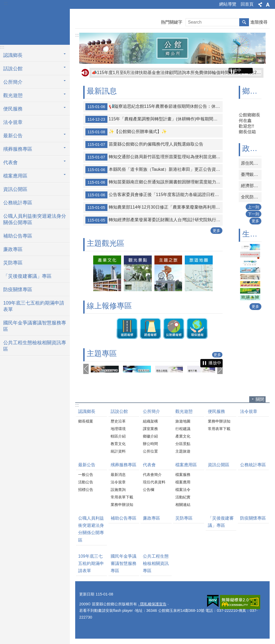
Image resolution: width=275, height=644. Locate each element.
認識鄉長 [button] (13, 55)
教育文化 (118, 444)
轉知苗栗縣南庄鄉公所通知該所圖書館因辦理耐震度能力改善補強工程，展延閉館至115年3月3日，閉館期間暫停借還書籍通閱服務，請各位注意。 (154, 182)
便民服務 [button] (13, 109)
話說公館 (119, 411)
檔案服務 (183, 475)
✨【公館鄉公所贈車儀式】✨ (126, 132)
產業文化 (183, 436)
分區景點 (183, 444)
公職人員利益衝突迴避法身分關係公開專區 (35, 219)
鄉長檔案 (86, 421)
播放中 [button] (235, 70)
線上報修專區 (109, 306)
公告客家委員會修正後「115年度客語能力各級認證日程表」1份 (154, 195)
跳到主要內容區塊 (3, 3)
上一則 (254, 207)
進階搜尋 (259, 22)
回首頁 (247, 4)
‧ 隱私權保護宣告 (152, 604)
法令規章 (13, 122)
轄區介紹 (118, 436)
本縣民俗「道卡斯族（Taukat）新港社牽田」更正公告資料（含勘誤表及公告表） (154, 170)
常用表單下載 (219, 429)
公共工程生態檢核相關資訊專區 (35, 346)
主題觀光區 (106, 243)
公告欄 (149, 490)
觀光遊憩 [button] (13, 95)
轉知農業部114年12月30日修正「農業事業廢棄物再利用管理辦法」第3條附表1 (154, 208)
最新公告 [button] (13, 136)
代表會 (149, 465)
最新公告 (87, 465)
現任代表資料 (154, 482)
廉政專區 (13, 249)
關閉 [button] (260, 399)
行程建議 (183, 429)
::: (6, 3)
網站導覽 (228, 4)
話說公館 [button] (13, 69)
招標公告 (86, 490)
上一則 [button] (86, 369)
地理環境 (118, 429)
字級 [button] (268, 5)
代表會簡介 (152, 475)
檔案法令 (183, 490)
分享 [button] (260, 5)
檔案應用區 (186, 465)
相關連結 (183, 505)
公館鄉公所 (35, 26)
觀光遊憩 (184, 411)
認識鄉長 (87, 411)
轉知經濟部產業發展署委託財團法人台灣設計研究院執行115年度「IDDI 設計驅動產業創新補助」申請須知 (154, 220)
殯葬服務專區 (124, 465)
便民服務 (216, 411)
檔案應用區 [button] (15, 176)
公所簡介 (151, 411)
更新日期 (87, 594)
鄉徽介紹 (150, 436)
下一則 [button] (220, 369)
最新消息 (118, 475)
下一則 (254, 214)
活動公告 (86, 482)
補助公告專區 (18, 236)
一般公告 (86, 475)
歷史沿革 (118, 421)
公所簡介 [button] (13, 82)
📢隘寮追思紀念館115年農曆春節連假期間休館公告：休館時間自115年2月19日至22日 (174, 72)
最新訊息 (102, 91)
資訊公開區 (15, 189)
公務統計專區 (18, 203)
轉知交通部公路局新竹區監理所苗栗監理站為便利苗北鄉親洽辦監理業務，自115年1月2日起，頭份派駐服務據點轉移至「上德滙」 (154, 157)
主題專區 (102, 354)
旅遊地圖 (183, 421)
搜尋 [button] (244, 22)
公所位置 (150, 451)
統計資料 (118, 451)
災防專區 (13, 263)
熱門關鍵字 (172, 22)
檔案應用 (183, 482)
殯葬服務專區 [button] (18, 149)
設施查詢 (118, 490)
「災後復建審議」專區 (27, 276)
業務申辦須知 (219, 421)
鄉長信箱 (247, 132)
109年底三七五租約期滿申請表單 (34, 306)
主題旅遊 (183, 451)
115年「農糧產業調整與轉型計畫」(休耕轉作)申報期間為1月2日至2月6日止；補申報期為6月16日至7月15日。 (154, 119)
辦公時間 (150, 444)
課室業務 (150, 429)
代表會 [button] (10, 162)
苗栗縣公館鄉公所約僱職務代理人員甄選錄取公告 (144, 145)
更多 (216, 231)
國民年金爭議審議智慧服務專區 (35, 326)
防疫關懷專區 (18, 290)
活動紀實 (183, 497)
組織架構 (150, 421)
